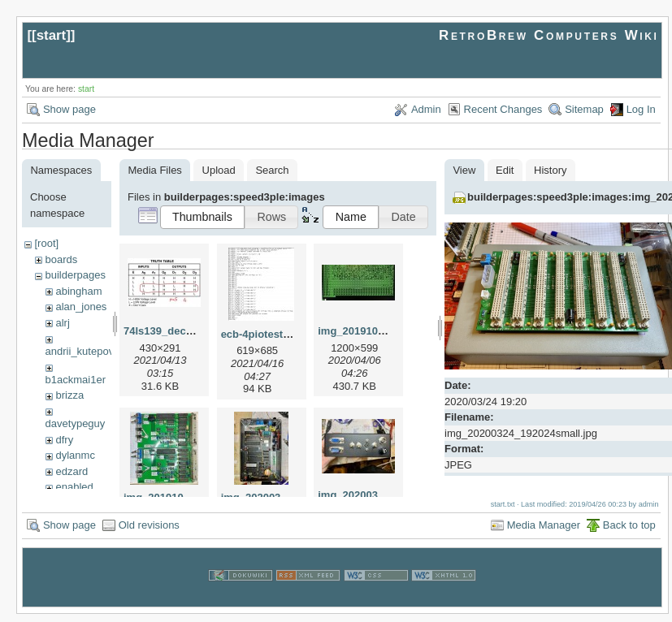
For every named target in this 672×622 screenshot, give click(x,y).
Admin (426, 109)
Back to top (629, 533)
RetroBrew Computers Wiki (549, 35)
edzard (72, 471)
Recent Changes (503, 109)
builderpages (75, 275)
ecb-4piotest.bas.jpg (272, 334)
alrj (62, 323)
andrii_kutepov (80, 351)
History (550, 170)
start (52, 35)
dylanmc (75, 455)
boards (61, 259)
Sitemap (584, 109)
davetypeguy (76, 423)
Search (272, 170)
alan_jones (81, 307)
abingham (78, 291)
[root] (46, 243)
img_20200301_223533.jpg (384, 495)
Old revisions (149, 533)
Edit (505, 170)
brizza (69, 395)
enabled (74, 487)
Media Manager (544, 533)
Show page (69, 109)
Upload (219, 170)
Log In (641, 109)
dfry (64, 440)
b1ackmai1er (76, 380)
